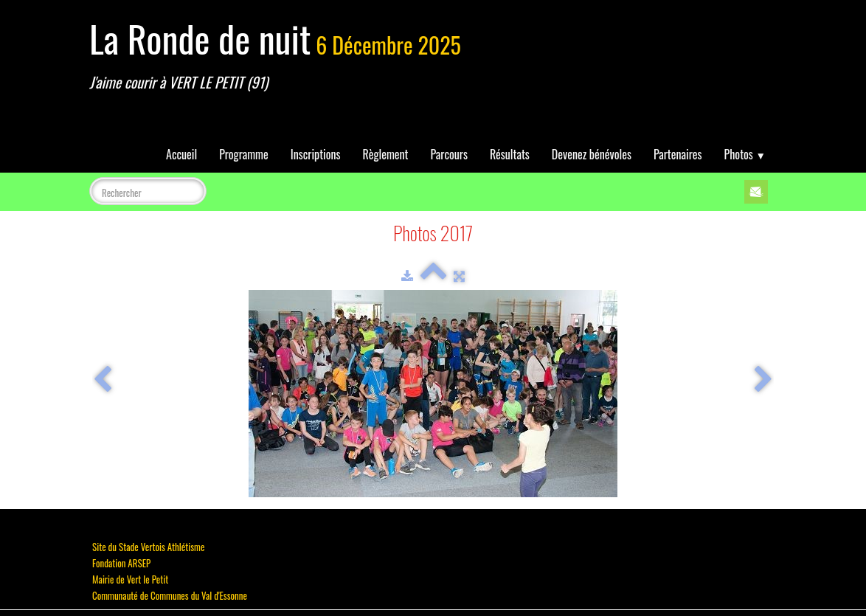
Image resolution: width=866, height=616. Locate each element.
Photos (745, 154)
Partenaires (678, 154)
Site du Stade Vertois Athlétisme (148, 547)
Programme (244, 154)
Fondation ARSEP (121, 563)
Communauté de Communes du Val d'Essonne (170, 595)
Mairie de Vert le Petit (130, 579)
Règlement (386, 154)
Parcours (449, 154)
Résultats (510, 154)
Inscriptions (316, 154)
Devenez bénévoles (592, 154)
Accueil (181, 154)
